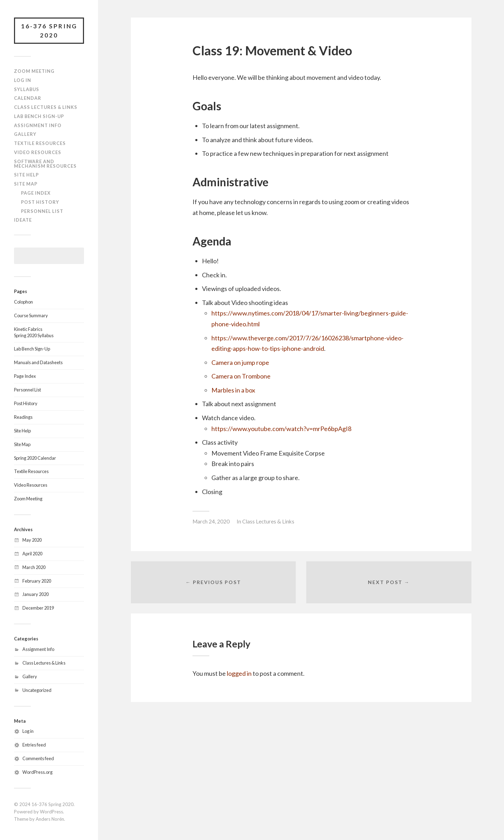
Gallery (25, 134)
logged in (239, 673)
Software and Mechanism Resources (45, 164)
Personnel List (42, 211)
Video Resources (38, 152)
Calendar (28, 98)
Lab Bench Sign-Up (39, 116)
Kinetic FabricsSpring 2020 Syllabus (34, 332)
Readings (23, 417)
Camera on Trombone (241, 376)
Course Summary (31, 315)
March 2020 (34, 567)
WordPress (51, 812)
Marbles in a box (233, 390)
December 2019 (38, 608)
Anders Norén (50, 819)
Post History (40, 202)
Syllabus (27, 89)
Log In (23, 80)
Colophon (23, 302)
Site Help (26, 175)
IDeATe (23, 220)
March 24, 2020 (211, 521)
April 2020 (32, 554)
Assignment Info (38, 125)
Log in (28, 731)
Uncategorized (37, 690)
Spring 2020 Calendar (35, 458)
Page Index (36, 193)
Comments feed (38, 758)
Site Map (26, 184)
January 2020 (36, 594)
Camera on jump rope (240, 362)
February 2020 (37, 581)
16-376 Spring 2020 (49, 31)
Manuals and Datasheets (38, 362)
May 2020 (32, 540)
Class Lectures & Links (46, 107)
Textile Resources (40, 143)
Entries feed (34, 745)
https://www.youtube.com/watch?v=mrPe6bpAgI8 (281, 429)
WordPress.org (37, 772)
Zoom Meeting (34, 71)
